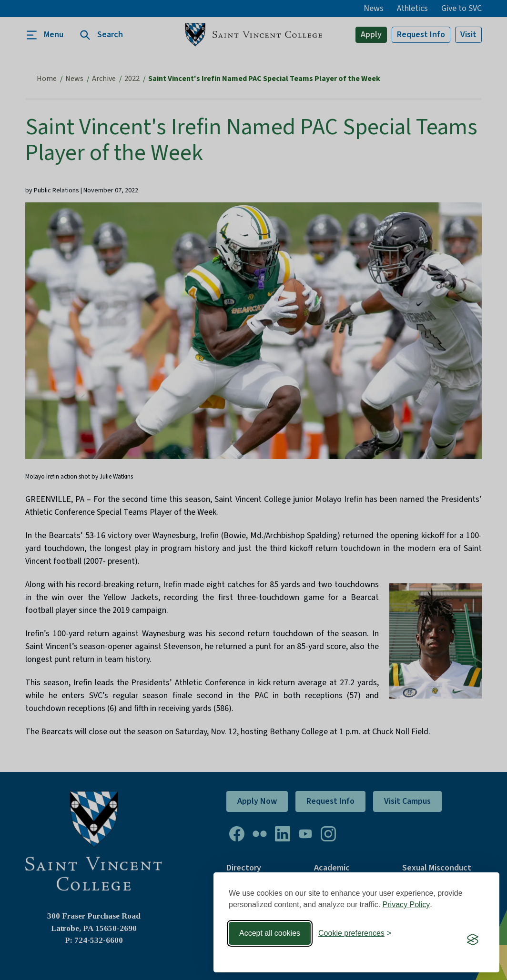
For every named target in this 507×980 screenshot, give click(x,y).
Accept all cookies (270, 933)
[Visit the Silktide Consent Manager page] (473, 940)
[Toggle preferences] (355, 933)
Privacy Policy (406, 905)
